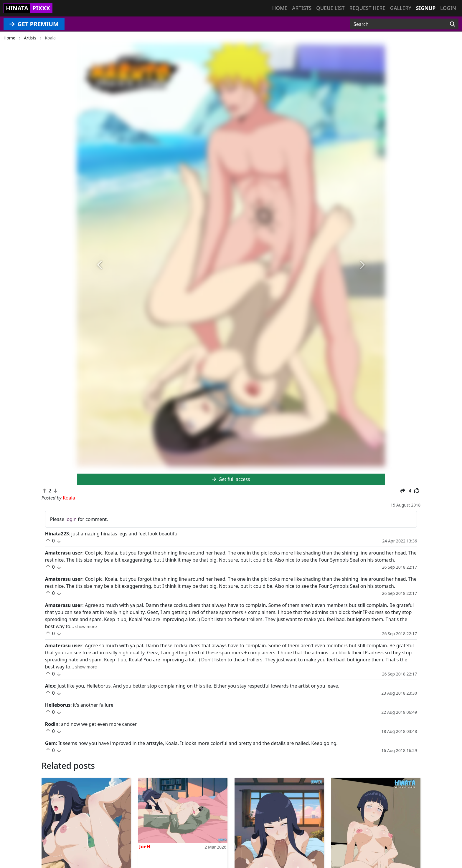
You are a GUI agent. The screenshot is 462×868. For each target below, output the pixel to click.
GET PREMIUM (34, 24)
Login (448, 8)
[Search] (452, 24)
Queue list (330, 8)
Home (280, 8)
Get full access (231, 479)
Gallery (401, 8)
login (71, 519)
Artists (302, 8)
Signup (426, 8)
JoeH (145, 847)
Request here (367, 8)
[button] (100, 265)
